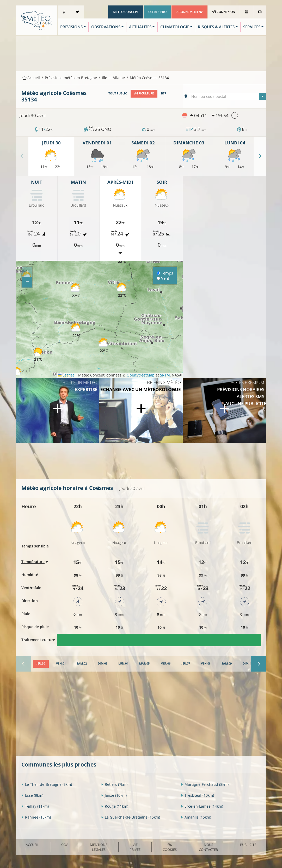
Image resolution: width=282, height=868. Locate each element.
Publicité (248, 845)
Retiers (114, 784)
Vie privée (135, 847)
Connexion (224, 12)
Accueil (31, 78)
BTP (164, 93)
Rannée (36, 817)
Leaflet (66, 375)
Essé (32, 795)
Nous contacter (208, 847)
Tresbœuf (197, 795)
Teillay (35, 806)
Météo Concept (126, 12)
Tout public (118, 93)
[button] (17, 374)
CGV (65, 845)
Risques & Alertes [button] (216, 27)
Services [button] (252, 27)
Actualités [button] (140, 27)
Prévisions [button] (71, 27)
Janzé (114, 795)
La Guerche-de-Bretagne (131, 817)
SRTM (165, 375)
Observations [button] (106, 27)
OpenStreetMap (141, 375)
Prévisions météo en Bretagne (71, 78)
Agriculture (144, 93)
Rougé (115, 806)
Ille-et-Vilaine (113, 78)
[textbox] (227, 97)
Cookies (170, 848)
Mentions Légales (99, 847)
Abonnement (190, 12)
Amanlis (196, 817)
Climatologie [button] (175, 27)
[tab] (41, 664)
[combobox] (227, 96)
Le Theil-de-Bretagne (47, 784)
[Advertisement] (141, 53)
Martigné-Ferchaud (205, 784)
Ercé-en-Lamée (202, 806)
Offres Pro (157, 12)
